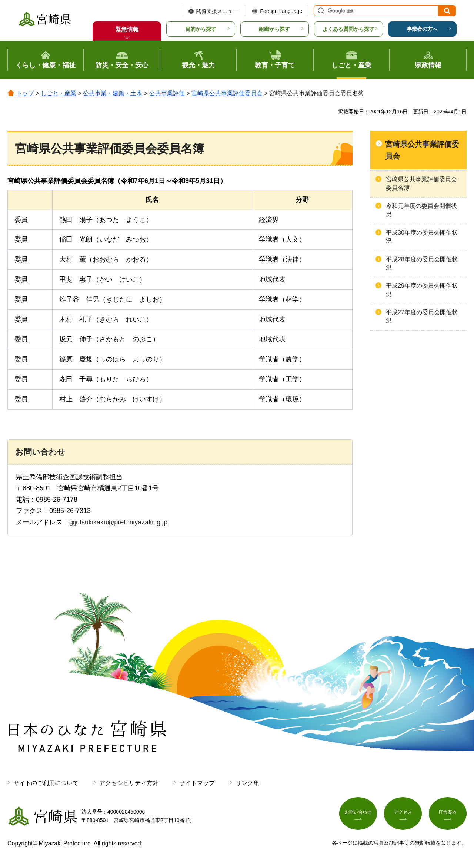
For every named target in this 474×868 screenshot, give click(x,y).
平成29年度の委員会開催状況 (422, 290)
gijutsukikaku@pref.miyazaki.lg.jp (118, 522)
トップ (25, 93)
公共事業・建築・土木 (113, 93)
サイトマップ (197, 783)
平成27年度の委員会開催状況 (422, 316)
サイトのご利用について (46, 783)
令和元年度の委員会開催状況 (421, 210)
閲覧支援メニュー (217, 11)
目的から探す (201, 29)
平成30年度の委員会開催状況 (422, 237)
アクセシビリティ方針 (129, 783)
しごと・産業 (59, 93)
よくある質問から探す (348, 29)
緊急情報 (127, 29)
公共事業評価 (167, 93)
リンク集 (247, 783)
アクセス (403, 815)
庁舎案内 (448, 815)
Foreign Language (281, 11)
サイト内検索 (320, 11)
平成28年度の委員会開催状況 (422, 263)
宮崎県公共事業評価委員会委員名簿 (421, 183)
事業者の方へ (422, 29)
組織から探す (274, 29)
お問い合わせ (358, 815)
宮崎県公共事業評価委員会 (227, 93)
